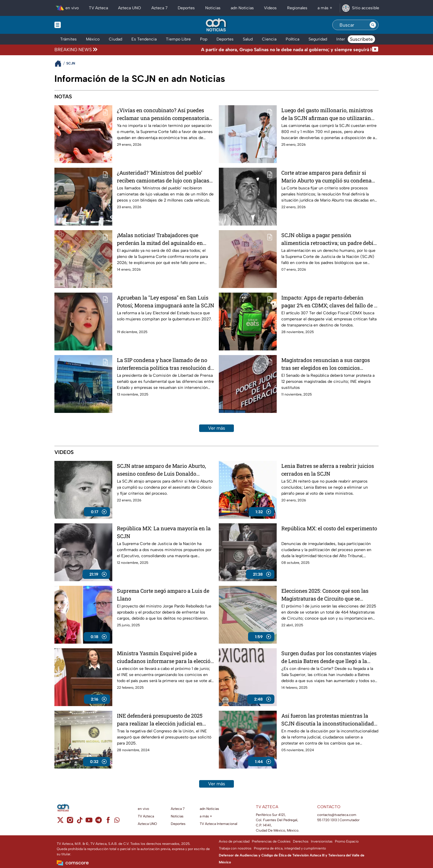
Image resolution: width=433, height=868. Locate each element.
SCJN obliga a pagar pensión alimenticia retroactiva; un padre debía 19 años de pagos (329, 239)
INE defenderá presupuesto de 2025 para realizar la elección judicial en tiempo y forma (160, 720)
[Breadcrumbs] (60, 63)
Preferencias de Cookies (271, 841)
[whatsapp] (117, 821)
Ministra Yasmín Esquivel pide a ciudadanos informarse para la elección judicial (165, 657)
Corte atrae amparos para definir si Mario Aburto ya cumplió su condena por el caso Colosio (326, 177)
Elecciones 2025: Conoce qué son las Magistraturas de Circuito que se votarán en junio (325, 595)
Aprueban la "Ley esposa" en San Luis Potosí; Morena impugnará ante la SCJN (166, 301)
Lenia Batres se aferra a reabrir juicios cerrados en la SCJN (328, 470)
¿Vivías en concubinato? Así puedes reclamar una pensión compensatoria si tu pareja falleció (163, 114)
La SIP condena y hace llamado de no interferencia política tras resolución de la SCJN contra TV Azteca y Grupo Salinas (165, 364)
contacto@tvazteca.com (337, 815)
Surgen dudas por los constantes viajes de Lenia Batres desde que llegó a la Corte (329, 657)
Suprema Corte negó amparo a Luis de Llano (163, 595)
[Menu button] (78, 25)
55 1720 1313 (327, 820)
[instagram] (70, 822)
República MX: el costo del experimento (329, 528)
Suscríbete (361, 39)
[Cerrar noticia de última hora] (375, 50)
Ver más (217, 428)
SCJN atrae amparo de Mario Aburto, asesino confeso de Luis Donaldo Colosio (162, 470)
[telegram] (99, 822)
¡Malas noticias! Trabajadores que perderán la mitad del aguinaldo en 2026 (160, 239)
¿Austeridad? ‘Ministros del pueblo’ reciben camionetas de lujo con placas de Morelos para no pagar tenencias (163, 177)
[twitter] (60, 822)
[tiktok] (79, 822)
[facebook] (108, 822)
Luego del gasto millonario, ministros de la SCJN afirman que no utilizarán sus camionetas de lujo (327, 114)
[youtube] (89, 822)
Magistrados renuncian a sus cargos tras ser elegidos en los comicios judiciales (326, 364)
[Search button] (373, 25)
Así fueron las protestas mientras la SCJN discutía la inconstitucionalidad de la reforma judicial (328, 720)
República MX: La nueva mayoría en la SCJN (164, 532)
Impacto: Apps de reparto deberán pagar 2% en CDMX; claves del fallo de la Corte (330, 301)
